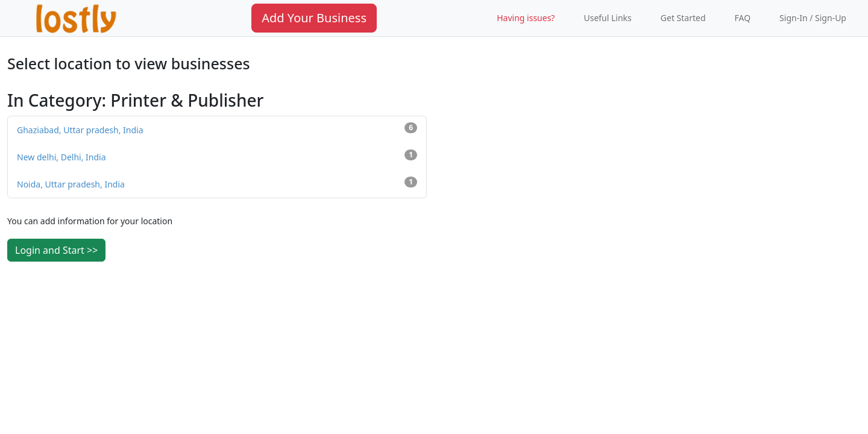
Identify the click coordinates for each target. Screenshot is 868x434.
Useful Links (607, 18)
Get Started (683, 18)
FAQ (743, 18)
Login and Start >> (56, 250)
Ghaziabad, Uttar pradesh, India (217, 129)
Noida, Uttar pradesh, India (217, 183)
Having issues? (526, 18)
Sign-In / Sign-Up (813, 18)
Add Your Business (314, 18)
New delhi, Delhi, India (217, 156)
